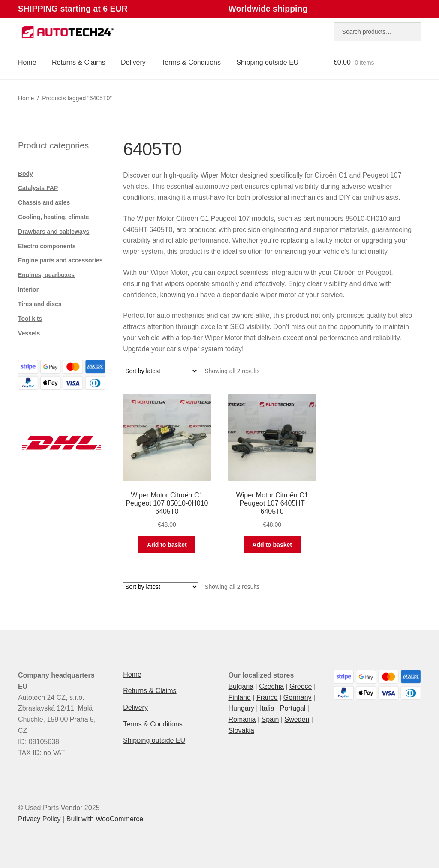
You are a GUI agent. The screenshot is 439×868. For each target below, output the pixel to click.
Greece (301, 686)
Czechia (271, 686)
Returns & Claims (78, 62)
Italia (267, 708)
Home (27, 62)
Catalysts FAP (38, 188)
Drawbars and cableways (54, 232)
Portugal (293, 708)
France (267, 698)
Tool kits (30, 319)
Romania (242, 719)
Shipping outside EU (267, 62)
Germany (298, 698)
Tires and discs (40, 304)
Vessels (29, 333)
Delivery (133, 62)
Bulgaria (241, 686)
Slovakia (241, 731)
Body (26, 174)
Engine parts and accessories (60, 260)
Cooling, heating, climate (54, 217)
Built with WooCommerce (105, 819)
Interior (28, 289)
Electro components (47, 246)
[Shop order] (161, 371)
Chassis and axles (44, 202)
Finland (239, 698)
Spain (270, 719)
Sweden (297, 719)
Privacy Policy (39, 819)
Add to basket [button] (167, 545)
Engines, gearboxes (46, 275)
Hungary (241, 708)
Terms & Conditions (191, 62)
